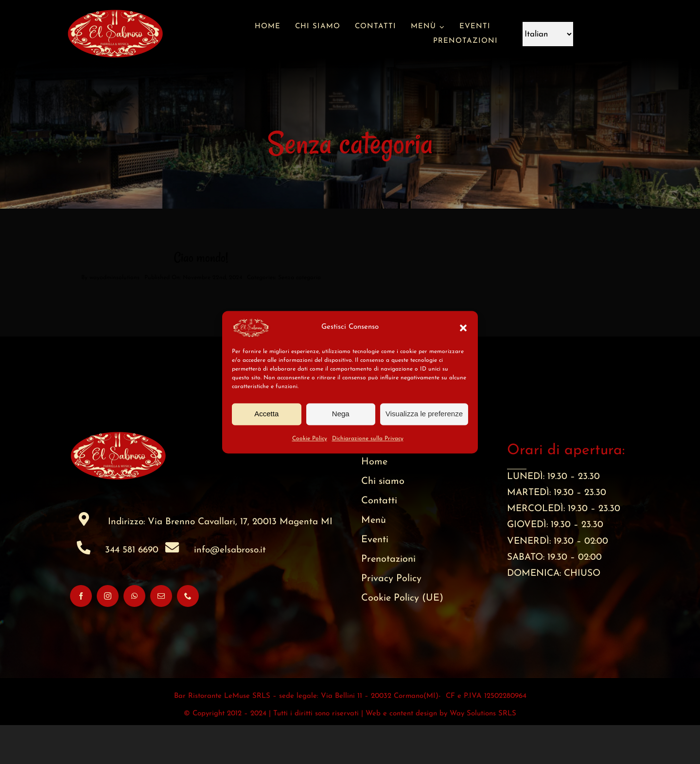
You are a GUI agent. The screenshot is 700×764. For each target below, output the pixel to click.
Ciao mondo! (201, 296)
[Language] (548, 34)
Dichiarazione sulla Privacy (368, 439)
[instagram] (108, 635)
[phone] (188, 635)
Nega (341, 414)
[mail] (161, 635)
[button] (463, 328)
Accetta (266, 414)
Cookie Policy (310, 439)
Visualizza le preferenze (424, 414)
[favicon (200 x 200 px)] (116, 5)
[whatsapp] (134, 635)
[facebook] (81, 635)
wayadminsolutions (114, 317)
